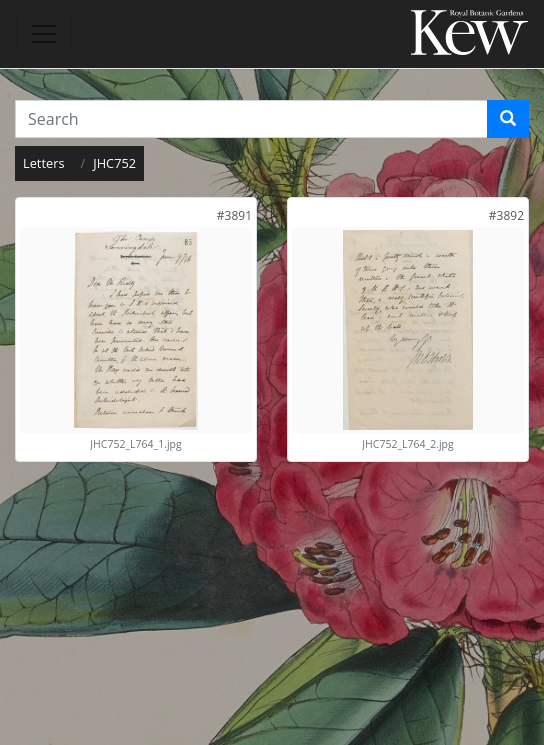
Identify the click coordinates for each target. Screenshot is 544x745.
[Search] (508, 119)
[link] (234, 215)
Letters (44, 163)
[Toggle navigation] (44, 34)
